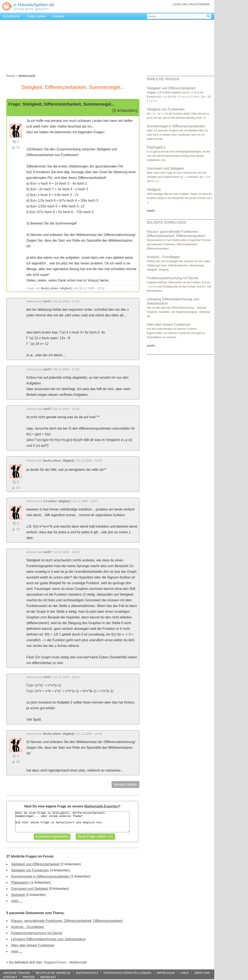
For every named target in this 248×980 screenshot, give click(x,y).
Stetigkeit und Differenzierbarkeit (35, 864)
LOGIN (177, 4)
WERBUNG (48, 977)
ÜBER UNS (202, 973)
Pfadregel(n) (20, 883)
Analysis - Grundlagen (28, 927)
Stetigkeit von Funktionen (30, 870)
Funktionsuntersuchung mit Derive (37, 933)
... (153, 211)
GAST (47, 301)
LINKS (185, 973)
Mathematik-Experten (101, 806)
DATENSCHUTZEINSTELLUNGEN (127, 973)
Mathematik (78, 962)
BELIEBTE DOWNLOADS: (167, 223)
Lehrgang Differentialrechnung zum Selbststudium (48, 939)
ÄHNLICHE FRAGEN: (163, 79)
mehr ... (17, 901)
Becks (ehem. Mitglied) (56, 288)
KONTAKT (10, 977)
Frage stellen (37, 16)
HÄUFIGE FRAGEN (17, 973)
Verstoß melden (125, 785)
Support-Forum (55, 962)
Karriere (59, 16)
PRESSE (29, 977)
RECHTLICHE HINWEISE (53, 973)
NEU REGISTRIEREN (196, 4)
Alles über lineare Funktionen (33, 945)
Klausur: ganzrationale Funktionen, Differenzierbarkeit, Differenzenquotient (67, 921)
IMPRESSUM (166, 973)
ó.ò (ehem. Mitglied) (57, 501)
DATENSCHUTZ (87, 973)
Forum (11, 76)
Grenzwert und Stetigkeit (29, 889)
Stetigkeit (18, 895)
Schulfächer (11, 16)
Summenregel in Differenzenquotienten (40, 876)
